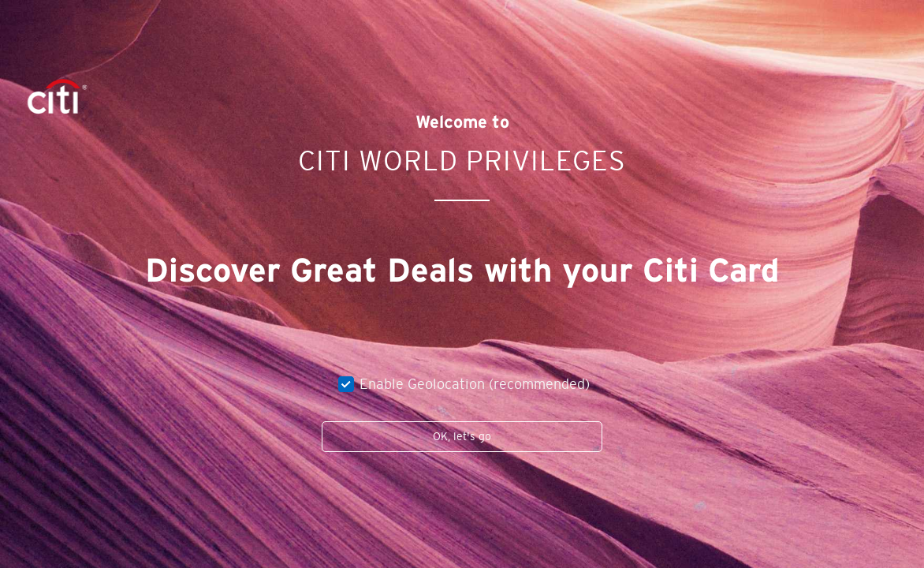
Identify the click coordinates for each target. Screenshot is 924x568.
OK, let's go (462, 436)
